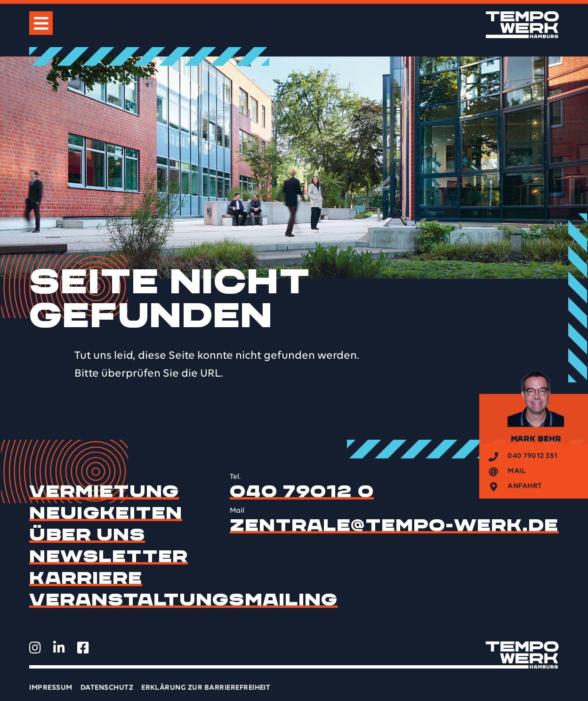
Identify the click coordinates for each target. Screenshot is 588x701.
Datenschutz (107, 688)
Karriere (86, 578)
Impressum (51, 688)
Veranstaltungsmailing (183, 600)
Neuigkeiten (106, 513)
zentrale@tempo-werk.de (394, 525)
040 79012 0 (302, 492)
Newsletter (109, 556)
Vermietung (104, 492)
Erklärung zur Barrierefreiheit (206, 688)
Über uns (87, 535)
